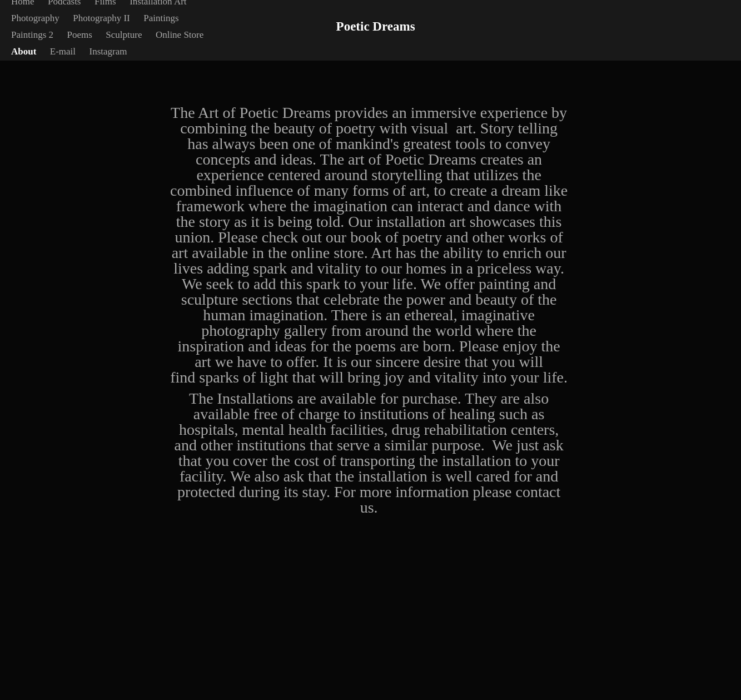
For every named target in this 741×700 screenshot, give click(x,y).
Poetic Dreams (376, 26)
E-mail (63, 51)
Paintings (161, 18)
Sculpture (124, 35)
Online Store (180, 35)
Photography (35, 18)
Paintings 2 (32, 35)
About (24, 51)
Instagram (108, 51)
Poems (79, 35)
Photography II (101, 18)
